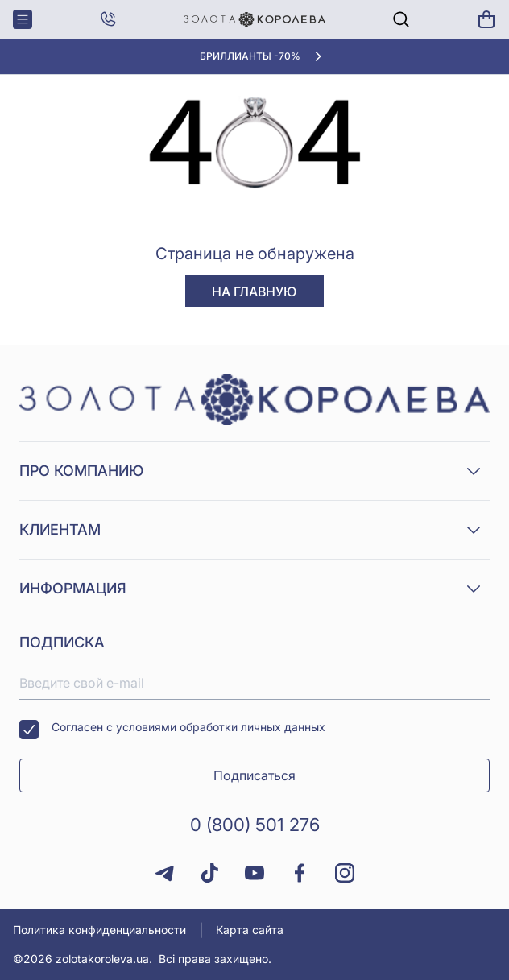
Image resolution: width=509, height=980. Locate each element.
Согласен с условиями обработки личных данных (172, 730)
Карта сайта (250, 930)
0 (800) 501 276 (255, 825)
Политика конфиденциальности (99, 930)
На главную (254, 292)
